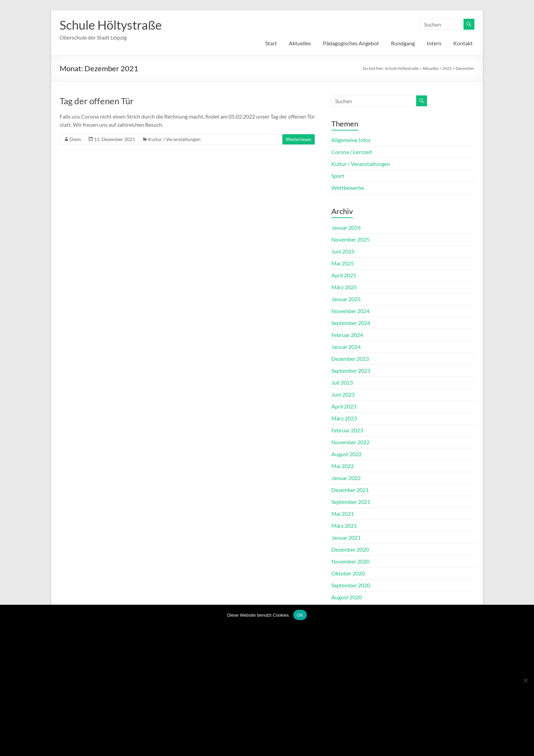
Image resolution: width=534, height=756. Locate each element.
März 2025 (344, 287)
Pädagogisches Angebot (351, 43)
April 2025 (344, 275)
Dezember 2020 (350, 549)
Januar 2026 (346, 227)
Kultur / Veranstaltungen (174, 139)
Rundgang (403, 43)
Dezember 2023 (350, 359)
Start (271, 43)
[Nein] (525, 680)
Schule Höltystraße (111, 25)
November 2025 (350, 239)
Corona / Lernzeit (352, 152)
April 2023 (344, 406)
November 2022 (350, 442)
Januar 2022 (346, 478)
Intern (434, 43)
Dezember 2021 (350, 490)
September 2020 (351, 585)
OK (300, 615)
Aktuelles (300, 43)
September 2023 (351, 371)
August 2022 (347, 454)
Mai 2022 (343, 466)
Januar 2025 (346, 299)
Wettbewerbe (348, 188)
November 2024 (350, 311)
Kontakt (463, 43)
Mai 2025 (343, 263)
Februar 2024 (347, 335)
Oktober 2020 (348, 573)
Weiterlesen (299, 139)
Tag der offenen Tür (97, 101)
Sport (338, 176)
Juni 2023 (343, 394)
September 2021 (351, 502)
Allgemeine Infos (351, 140)
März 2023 (344, 418)
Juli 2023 (342, 382)
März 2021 (344, 526)
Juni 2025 (343, 251)
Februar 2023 (347, 430)
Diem (75, 139)
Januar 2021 (346, 537)
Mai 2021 (343, 514)
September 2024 (351, 323)
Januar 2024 (346, 347)
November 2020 (350, 561)
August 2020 (347, 597)
